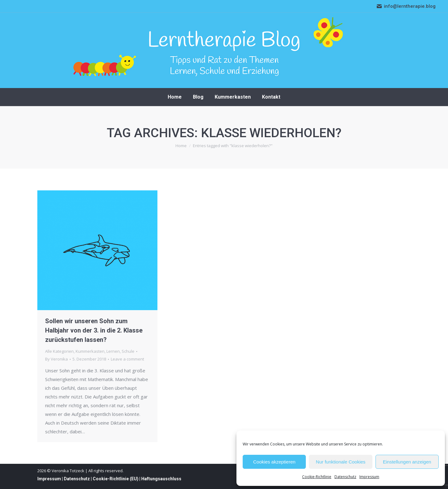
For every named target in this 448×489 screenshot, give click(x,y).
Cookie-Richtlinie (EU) (116, 479)
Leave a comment (127, 359)
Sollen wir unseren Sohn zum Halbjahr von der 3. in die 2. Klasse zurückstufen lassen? (94, 330)
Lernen (113, 351)
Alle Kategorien (59, 351)
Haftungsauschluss (161, 479)
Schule (128, 351)
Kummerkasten (90, 351)
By (56, 359)
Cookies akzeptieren (274, 462)
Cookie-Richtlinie (317, 477)
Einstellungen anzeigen (407, 462)
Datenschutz (345, 477)
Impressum (369, 477)
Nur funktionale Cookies (341, 462)
